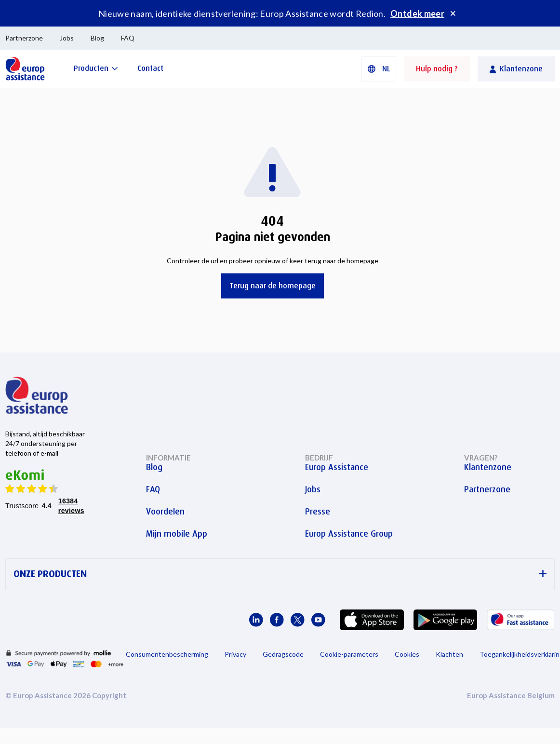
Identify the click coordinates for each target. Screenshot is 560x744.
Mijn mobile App (177, 534)
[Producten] (96, 68)
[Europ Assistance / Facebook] (277, 620)
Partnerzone (24, 38)
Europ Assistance (337, 467)
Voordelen (165, 512)
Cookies (407, 654)
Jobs (67, 38)
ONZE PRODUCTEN (280, 574)
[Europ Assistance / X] (298, 620)
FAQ (128, 38)
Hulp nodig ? (437, 69)
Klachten (449, 654)
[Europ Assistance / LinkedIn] (256, 620)
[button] (379, 69)
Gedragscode (283, 654)
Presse (318, 512)
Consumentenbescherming (167, 654)
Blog (97, 38)
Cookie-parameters (349, 654)
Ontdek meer (417, 14)
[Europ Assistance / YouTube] (318, 620)
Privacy (235, 654)
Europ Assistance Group (349, 534)
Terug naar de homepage (273, 286)
